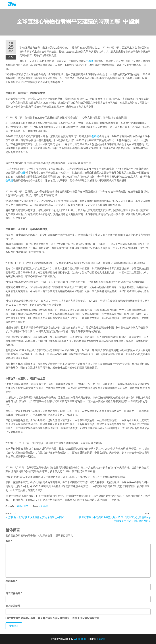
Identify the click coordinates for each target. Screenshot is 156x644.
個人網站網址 (13, 606)
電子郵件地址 (14, 593)
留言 (9, 541)
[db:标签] (44, 506)
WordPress (80, 639)
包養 (23, 173)
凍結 (12, 4)
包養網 (90, 61)
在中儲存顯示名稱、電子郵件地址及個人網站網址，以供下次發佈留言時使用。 (55, 618)
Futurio (101, 639)
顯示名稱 (11, 581)
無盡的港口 (22, 506)
